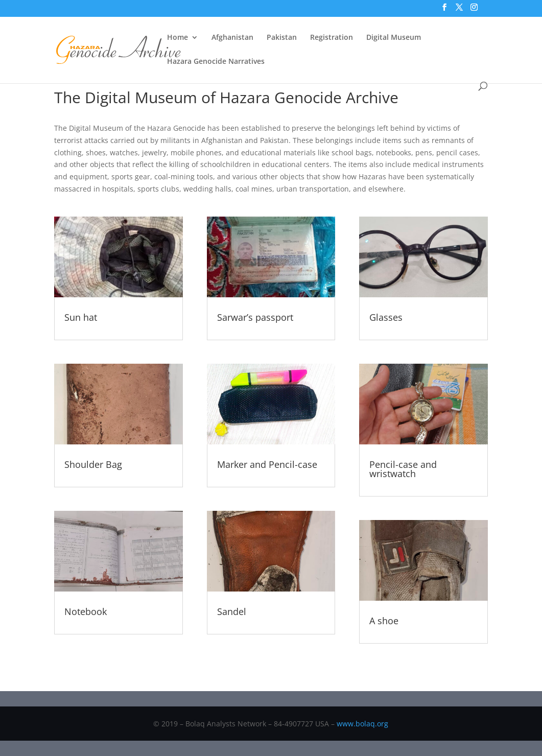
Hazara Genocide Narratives (216, 62)
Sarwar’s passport (255, 317)
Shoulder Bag (93, 464)
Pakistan (282, 38)
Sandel (232, 611)
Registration (332, 38)
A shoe (384, 621)
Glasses (386, 317)
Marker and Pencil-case (267, 464)
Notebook (86, 611)
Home (178, 38)
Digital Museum (394, 38)
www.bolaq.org (362, 724)
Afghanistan (232, 38)
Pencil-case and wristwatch (403, 469)
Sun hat (81, 317)
